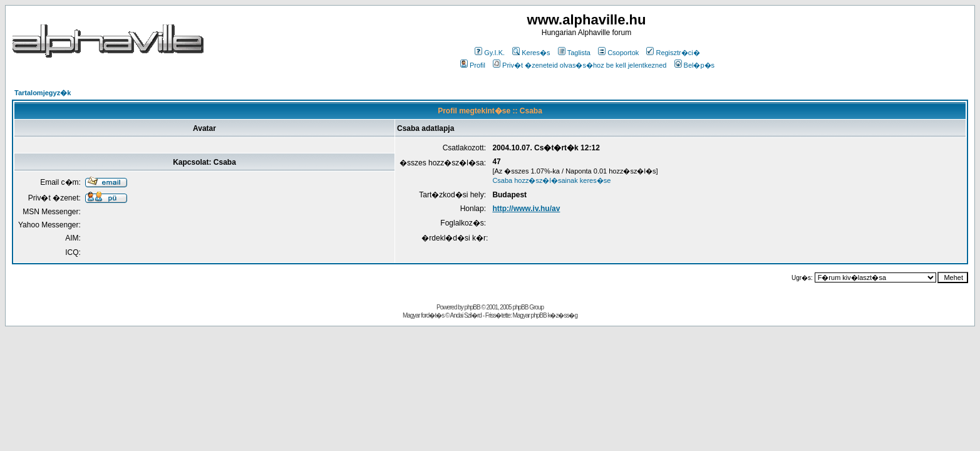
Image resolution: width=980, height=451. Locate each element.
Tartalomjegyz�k (43, 93)
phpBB (472, 307)
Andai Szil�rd (466, 315)
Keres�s (531, 53)
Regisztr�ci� (673, 53)
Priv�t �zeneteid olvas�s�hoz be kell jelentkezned (580, 65)
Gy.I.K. (490, 53)
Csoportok (618, 53)
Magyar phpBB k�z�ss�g (545, 315)
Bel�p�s (695, 65)
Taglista (574, 53)
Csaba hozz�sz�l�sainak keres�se (551, 180)
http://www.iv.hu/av (526, 209)
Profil (473, 65)
